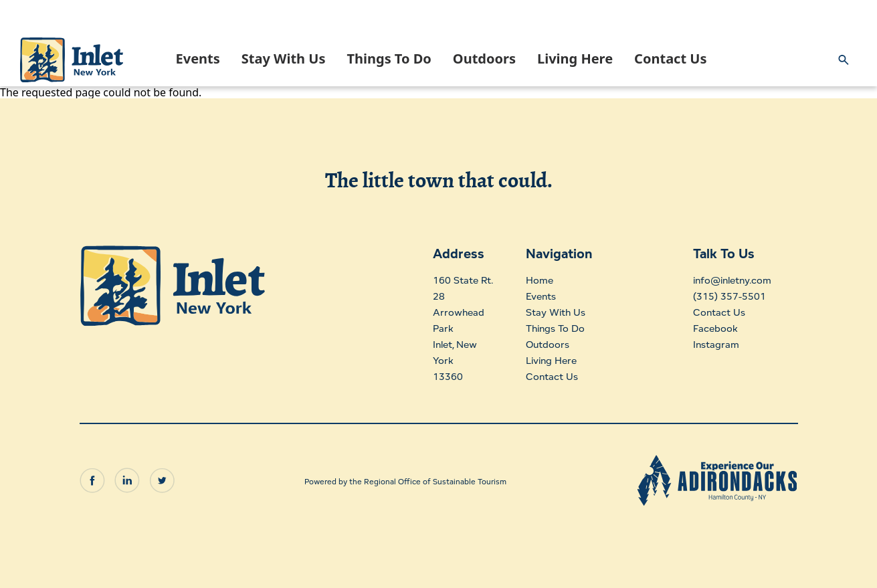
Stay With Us (284, 59)
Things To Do (389, 59)
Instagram (709, 344)
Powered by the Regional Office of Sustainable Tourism (405, 477)
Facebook (709, 328)
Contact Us (670, 59)
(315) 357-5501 (722, 296)
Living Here (575, 59)
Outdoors (484, 59)
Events (198, 59)
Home (539, 280)
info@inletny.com (728, 280)
